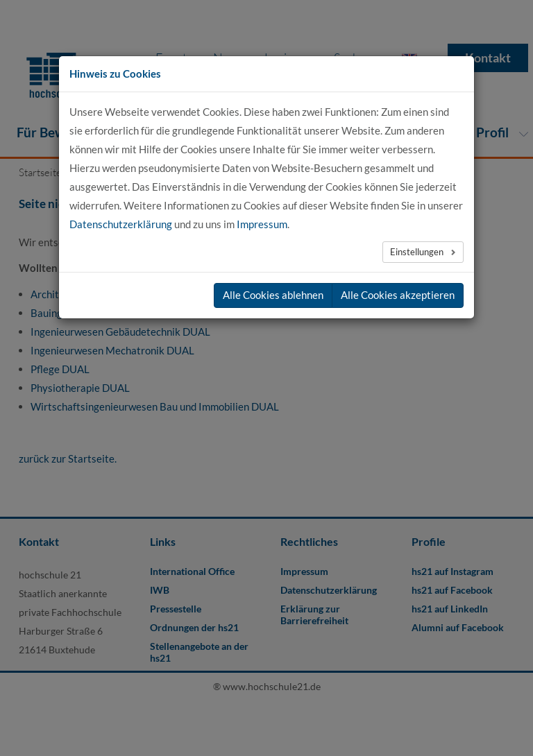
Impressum (262, 224)
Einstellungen (418, 252)
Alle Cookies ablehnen (273, 295)
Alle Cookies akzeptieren (398, 295)
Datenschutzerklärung (121, 224)
